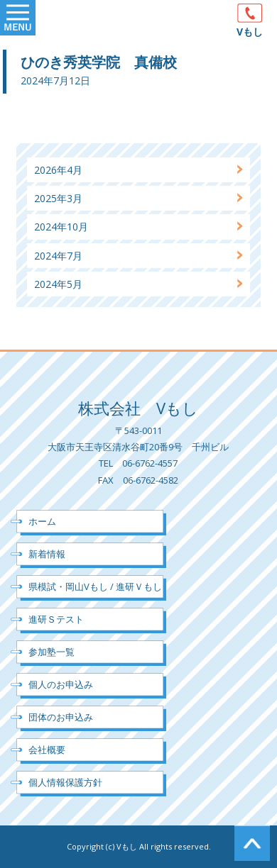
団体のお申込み (61, 717)
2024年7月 (58, 256)
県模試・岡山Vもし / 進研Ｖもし (95, 586)
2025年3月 (58, 198)
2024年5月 (58, 284)
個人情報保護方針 (65, 782)
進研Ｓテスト (56, 619)
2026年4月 (58, 170)
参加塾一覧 (51, 652)
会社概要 (47, 750)
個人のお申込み (61, 684)
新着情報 (47, 554)
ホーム (42, 521)
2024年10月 (61, 227)
